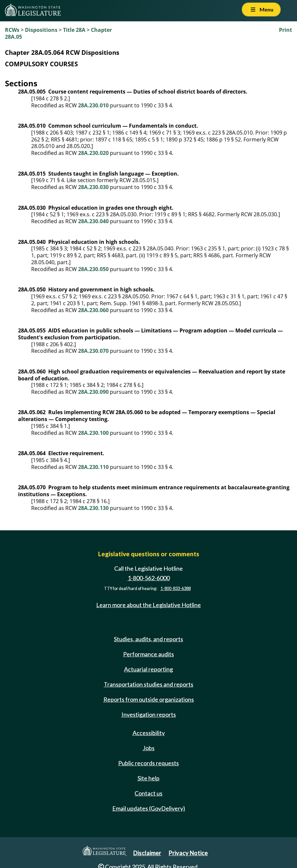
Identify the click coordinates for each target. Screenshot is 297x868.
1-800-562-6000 (149, 578)
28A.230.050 (93, 269)
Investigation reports (149, 714)
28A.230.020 (93, 153)
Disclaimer (147, 853)
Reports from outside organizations (149, 699)
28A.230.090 (93, 392)
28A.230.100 (93, 433)
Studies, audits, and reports (148, 639)
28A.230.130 (93, 508)
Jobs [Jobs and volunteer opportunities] (149, 748)
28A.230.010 (93, 105)
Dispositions (41, 30)
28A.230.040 (93, 221)
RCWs (12, 30)
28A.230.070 (93, 351)
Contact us (148, 793)
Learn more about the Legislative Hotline (148, 605)
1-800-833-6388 (176, 589)
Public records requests (148, 763)
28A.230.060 (93, 310)
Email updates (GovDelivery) (149, 808)
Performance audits (148, 654)
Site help (148, 778)
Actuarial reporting (148, 669)
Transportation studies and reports (148, 684)
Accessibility (149, 733)
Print (286, 30)
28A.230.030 (93, 187)
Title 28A (74, 30)
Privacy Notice (188, 853)
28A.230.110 (93, 467)
